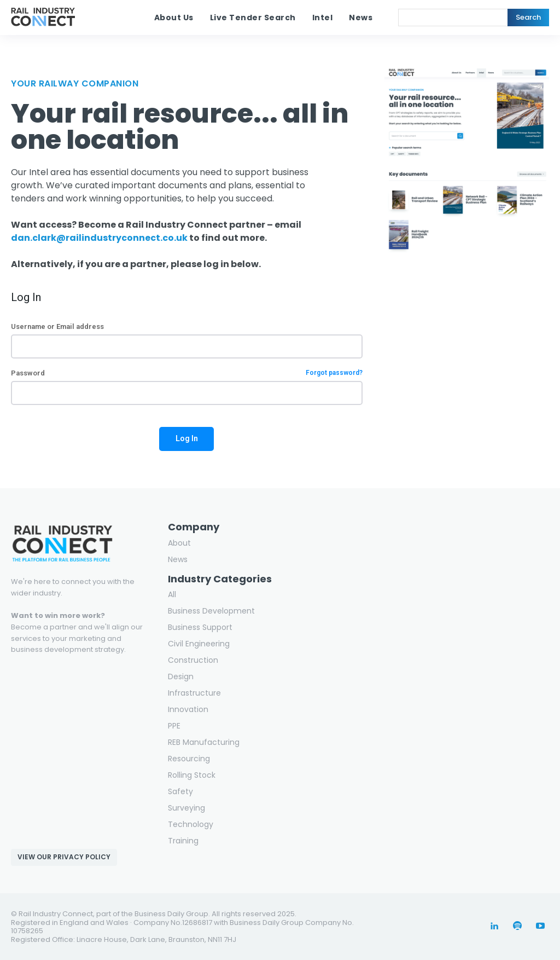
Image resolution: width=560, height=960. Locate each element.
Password (187, 373)
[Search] (528, 18)
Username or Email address (57, 326)
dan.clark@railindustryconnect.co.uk (99, 238)
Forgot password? (334, 373)
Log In (187, 438)
